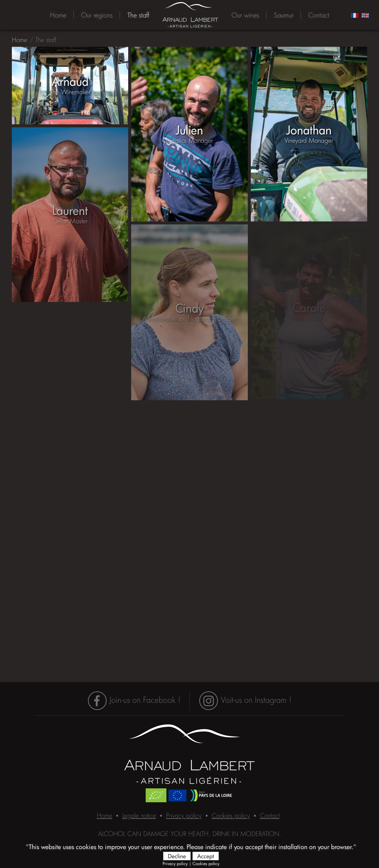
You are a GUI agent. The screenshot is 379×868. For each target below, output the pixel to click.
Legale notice (139, 815)
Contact (319, 15)
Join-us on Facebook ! (134, 700)
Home (58, 15)
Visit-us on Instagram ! (245, 700)
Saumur (284, 15)
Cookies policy (206, 863)
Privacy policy (175, 863)
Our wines (245, 15)
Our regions (97, 15)
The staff (138, 15)
